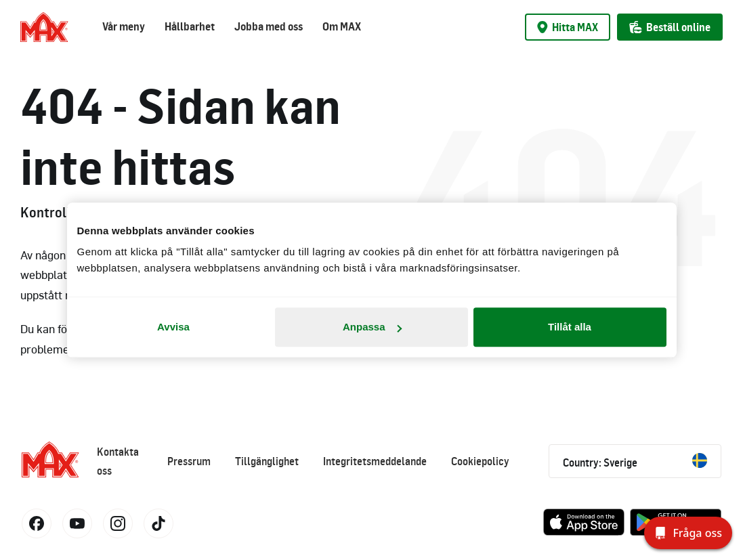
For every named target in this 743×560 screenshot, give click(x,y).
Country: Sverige (635, 461)
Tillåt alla (570, 327)
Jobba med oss (269, 26)
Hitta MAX (568, 27)
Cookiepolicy (480, 461)
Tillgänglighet (267, 461)
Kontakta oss (118, 461)
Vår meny (124, 26)
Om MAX (342, 26)
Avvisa (173, 327)
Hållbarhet (190, 26)
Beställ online (670, 27)
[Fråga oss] (688, 533)
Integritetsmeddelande (375, 461)
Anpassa (372, 327)
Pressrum (189, 461)
